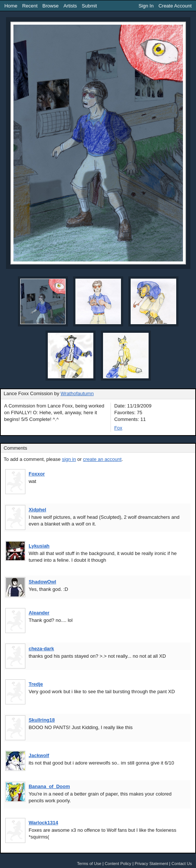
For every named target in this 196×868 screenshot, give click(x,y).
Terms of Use (89, 864)
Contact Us (182, 864)
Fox (118, 428)
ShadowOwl (43, 582)
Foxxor (37, 474)
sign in (69, 459)
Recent (30, 6)
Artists (70, 6)
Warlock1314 (43, 823)
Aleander (39, 613)
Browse (51, 6)
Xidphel (38, 510)
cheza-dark (41, 649)
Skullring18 (42, 720)
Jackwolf (39, 755)
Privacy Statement (152, 864)
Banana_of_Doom (49, 786)
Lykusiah (39, 546)
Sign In (146, 6)
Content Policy (118, 864)
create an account (102, 459)
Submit (89, 6)
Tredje (36, 684)
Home (11, 6)
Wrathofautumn (77, 393)
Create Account (175, 6)
